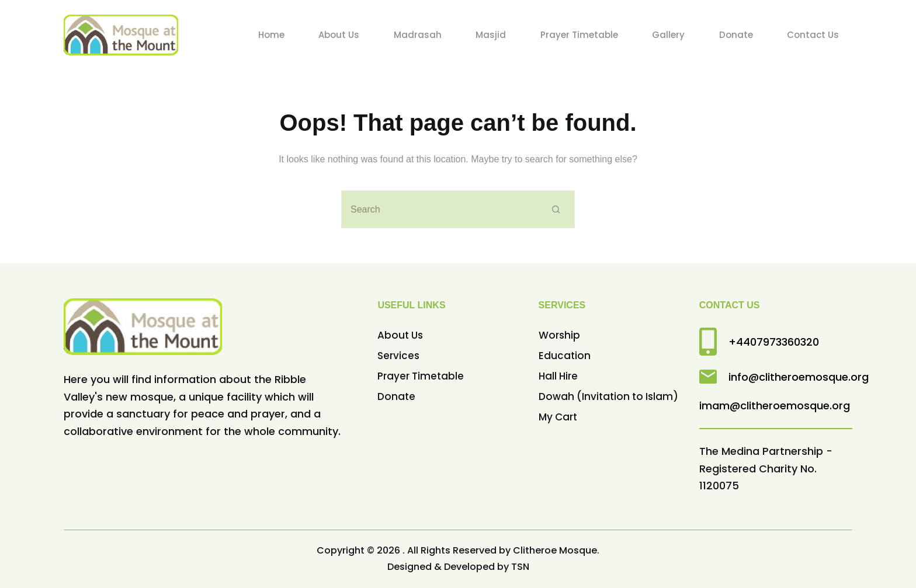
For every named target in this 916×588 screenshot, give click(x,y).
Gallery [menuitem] (668, 35)
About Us (400, 335)
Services (398, 356)
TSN (520, 567)
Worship (559, 335)
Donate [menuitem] (736, 35)
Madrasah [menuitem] (418, 35)
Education (565, 356)
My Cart (558, 417)
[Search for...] (439, 209)
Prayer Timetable (421, 376)
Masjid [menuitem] (491, 35)
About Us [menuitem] (339, 35)
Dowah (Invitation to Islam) (608, 396)
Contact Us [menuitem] (813, 35)
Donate (396, 396)
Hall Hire (558, 376)
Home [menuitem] (271, 35)
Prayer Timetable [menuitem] (579, 35)
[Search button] (556, 209)
